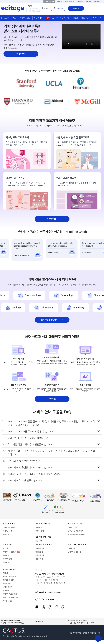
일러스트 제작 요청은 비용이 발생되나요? (28, 438)
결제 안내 (6, 591)
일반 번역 (6, 555)
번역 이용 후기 (8, 587)
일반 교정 (6, 534)
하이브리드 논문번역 (12, 552)
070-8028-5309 (33, 11)
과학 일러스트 (25, 18)
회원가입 (58, 8)
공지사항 (6, 573)
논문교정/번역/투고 (9, 18)
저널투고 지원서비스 (43, 524)
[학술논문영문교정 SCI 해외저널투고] (12, 8)
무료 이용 (52, 399)
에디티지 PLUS (73, 18)
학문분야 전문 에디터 (10, 577)
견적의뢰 (76, 8)
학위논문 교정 (40, 548)
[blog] (37, 607)
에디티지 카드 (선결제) (10, 594)
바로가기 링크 (69, 2)
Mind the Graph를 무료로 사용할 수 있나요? (30, 431)
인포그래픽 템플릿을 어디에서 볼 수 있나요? (30, 468)
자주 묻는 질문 (8, 601)
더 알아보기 (21, 54)
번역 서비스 (7, 545)
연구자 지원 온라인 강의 (11, 598)
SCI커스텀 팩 (40, 531)
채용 (99, 633)
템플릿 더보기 (52, 219)
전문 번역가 (7, 584)
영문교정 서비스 (9, 524)
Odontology (47, 308)
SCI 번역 (6, 548)
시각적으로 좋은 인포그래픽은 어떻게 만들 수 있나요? (35, 474)
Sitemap (97, 2)
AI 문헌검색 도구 (59, 18)
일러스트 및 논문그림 (75, 552)
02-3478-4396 (33, 8)
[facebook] (50, 607)
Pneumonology (33, 295)
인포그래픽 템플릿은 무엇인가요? (24, 461)
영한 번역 (6, 562)
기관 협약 (80, 2)
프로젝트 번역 (7, 559)
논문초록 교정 (40, 555)
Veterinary (79, 308)
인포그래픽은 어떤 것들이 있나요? (25, 481)
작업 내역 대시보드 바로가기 (77, 534)
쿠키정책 (86, 633)
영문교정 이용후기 (9, 580)
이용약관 (93, 633)
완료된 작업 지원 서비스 (76, 531)
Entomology (68, 295)
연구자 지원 (98, 18)
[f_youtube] (44, 607)
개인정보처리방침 (75, 633)
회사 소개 (88, 2)
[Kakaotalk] (57, 607)
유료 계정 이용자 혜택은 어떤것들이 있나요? (30, 445)
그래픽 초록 (72, 548)
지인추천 (59, 2)
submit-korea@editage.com (50, 592)
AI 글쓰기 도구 (42, 18)
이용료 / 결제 (85, 18)
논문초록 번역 (40, 559)
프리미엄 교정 (7, 531)
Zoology (17, 308)
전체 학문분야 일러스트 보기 (52, 320)
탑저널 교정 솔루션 (9, 527)
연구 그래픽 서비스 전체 (77, 545)
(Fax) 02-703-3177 (46, 599)
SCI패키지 (39, 527)
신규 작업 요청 (73, 527)
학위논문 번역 (40, 552)
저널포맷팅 (39, 541)
